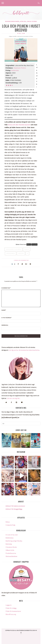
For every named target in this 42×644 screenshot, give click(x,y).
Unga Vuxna (21, 253)
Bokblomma (9, 538)
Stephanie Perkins (20, 68)
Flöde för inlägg (11, 608)
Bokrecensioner (12, 21)
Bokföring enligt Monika (14, 541)
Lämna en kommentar (21, 260)
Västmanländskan (11, 556)
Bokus (29, 244)
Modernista (15, 70)
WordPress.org (11, 614)
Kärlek (23, 21)
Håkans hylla (10, 550)
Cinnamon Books (11, 547)
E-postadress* (7, 318)
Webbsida (5, 325)
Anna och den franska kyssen (19, 125)
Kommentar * (6, 288)
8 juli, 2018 (21, 33)
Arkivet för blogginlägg (14, 509)
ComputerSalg (10, 525)
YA (27, 253)
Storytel (34, 244)
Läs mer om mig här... (14, 398)
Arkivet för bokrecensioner (15, 506)
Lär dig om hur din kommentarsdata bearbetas (24, 350)
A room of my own (12, 535)
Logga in (9, 605)
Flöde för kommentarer (13, 611)
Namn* (4, 310)
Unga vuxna (32, 21)
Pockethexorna (11, 553)
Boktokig (9, 544)
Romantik (27, 249)
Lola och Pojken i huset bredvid (13, 249)
